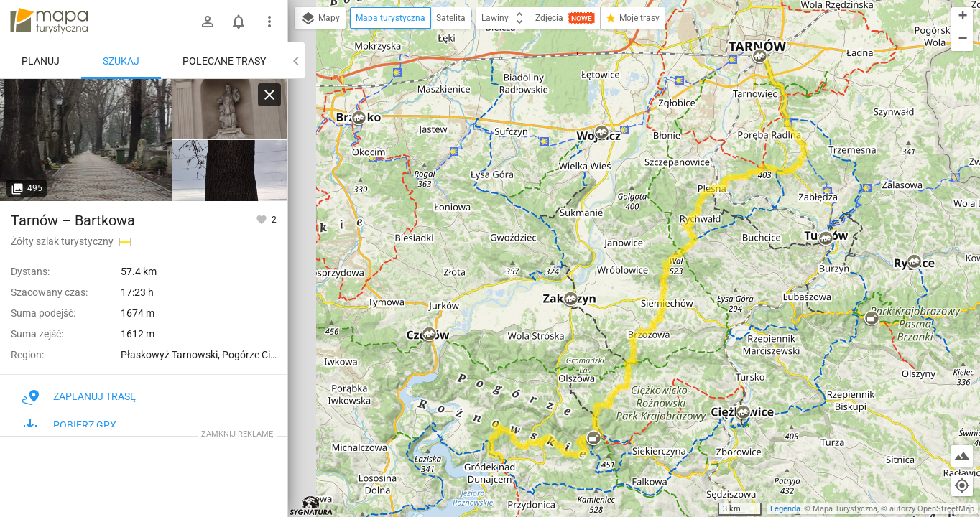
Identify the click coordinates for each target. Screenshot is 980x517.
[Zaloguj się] (208, 22)
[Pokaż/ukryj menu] (269, 22)
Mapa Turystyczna (845, 509)
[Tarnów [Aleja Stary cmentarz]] (86, 140)
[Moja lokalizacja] (962, 485)
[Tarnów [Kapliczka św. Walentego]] (230, 110)
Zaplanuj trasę (79, 396)
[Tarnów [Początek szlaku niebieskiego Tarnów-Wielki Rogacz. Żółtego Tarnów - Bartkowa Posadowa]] (230, 171)
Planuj (41, 61)
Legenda (785, 509)
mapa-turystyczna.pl (49, 21)
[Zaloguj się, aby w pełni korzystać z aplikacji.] (263, 219)
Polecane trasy (224, 61)
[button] (359, 118)
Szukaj (121, 61)
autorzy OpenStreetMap (932, 509)
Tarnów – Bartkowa (73, 220)
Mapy (320, 19)
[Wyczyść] (269, 95)
